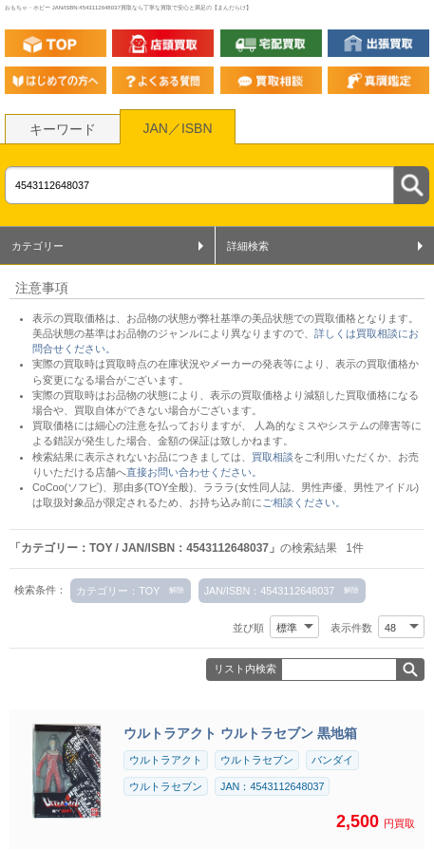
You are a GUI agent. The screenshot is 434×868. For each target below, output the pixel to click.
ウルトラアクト (166, 760)
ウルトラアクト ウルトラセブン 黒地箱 (240, 733)
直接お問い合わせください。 (194, 472)
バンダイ (332, 760)
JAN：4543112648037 (272, 786)
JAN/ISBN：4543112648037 (270, 591)
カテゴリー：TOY (118, 591)
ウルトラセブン (257, 760)
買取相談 (273, 457)
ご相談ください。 (304, 502)
